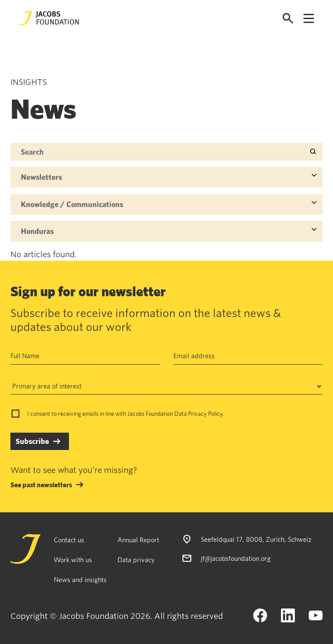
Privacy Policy (205, 414)
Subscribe (32, 441)
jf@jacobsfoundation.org (236, 558)
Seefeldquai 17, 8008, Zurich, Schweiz (256, 539)
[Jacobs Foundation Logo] (49, 18)
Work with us (73, 560)
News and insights (80, 579)
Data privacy (136, 560)
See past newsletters (41, 485)
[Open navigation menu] (309, 18)
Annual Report (138, 540)
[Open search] (288, 18)
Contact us (69, 540)
